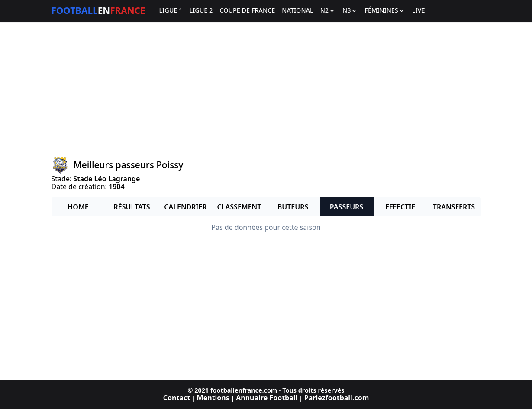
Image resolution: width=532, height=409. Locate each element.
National (297, 11)
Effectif (400, 207)
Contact (177, 398)
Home (78, 207)
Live (419, 11)
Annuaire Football (267, 398)
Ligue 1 (171, 11)
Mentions (213, 398)
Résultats (132, 207)
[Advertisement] (266, 89)
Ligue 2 (201, 11)
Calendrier (185, 207)
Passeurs (347, 207)
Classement (239, 207)
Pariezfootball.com (337, 398)
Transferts (454, 207)
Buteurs (293, 207)
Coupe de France (247, 11)
